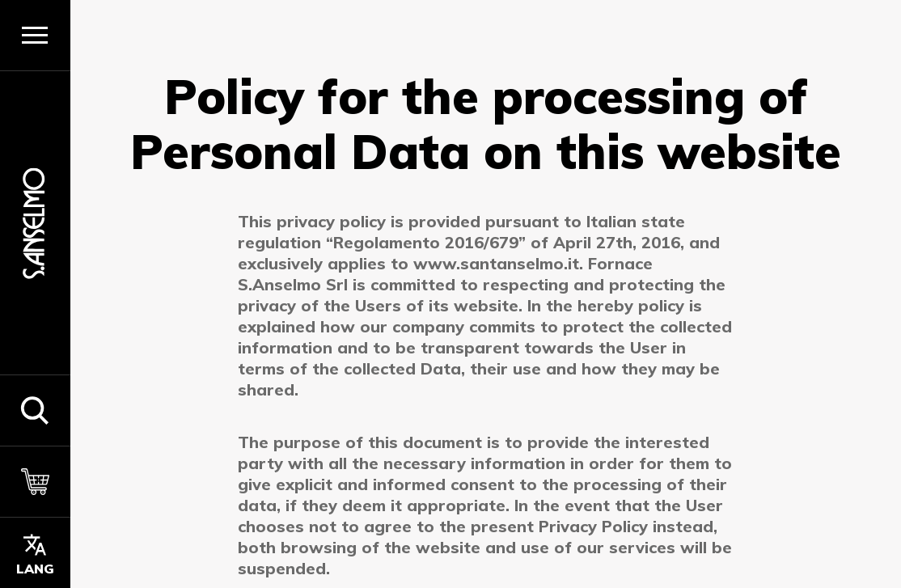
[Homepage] (35, 223)
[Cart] (35, 481)
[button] (35, 410)
